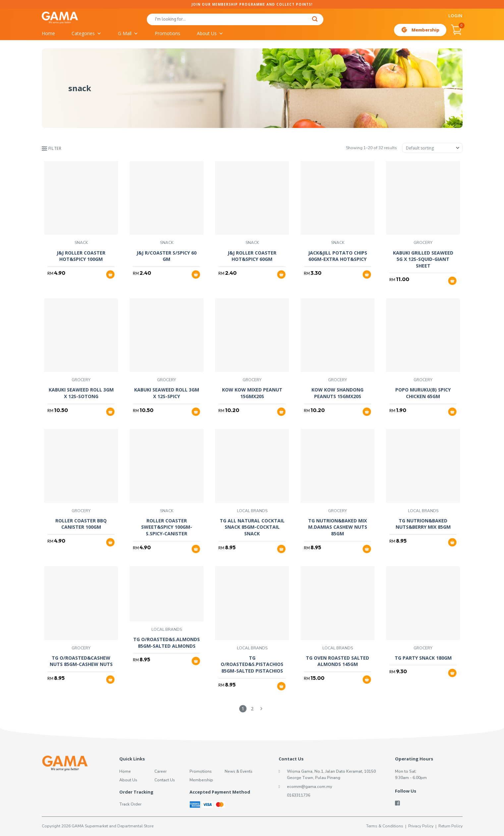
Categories (86, 33)
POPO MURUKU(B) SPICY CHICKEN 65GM (423, 393)
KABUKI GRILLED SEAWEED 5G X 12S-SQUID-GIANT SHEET (423, 259)
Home (48, 33)
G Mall (128, 33)
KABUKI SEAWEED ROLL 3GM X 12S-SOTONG (81, 393)
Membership (425, 30)
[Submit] (315, 20)
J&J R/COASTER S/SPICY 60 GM (167, 256)
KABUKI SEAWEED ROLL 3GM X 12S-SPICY (167, 393)
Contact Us (165, 780)
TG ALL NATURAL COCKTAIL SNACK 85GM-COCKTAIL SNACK (252, 527)
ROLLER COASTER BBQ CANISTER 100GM (81, 524)
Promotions (168, 33)
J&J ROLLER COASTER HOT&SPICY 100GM (81, 256)
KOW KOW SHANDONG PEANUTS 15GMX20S (337, 393)
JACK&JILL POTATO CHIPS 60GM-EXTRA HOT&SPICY (338, 256)
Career (161, 771)
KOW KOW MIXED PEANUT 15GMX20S (252, 393)
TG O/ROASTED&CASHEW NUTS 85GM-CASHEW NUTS (81, 661)
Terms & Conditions (385, 826)
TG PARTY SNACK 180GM (423, 658)
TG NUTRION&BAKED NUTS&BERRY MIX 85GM (423, 524)
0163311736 (299, 795)
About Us (210, 33)
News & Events (239, 771)
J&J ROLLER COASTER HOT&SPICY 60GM (252, 256)
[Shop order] (432, 148)
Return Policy (450, 826)
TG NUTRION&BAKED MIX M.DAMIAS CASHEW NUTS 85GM (338, 527)
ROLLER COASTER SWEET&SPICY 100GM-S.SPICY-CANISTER (167, 527)
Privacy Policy (421, 826)
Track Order (130, 804)
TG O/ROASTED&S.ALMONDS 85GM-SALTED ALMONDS (167, 643)
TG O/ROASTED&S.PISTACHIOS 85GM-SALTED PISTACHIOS (252, 664)
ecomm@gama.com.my (309, 787)
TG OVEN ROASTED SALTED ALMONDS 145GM (337, 661)
